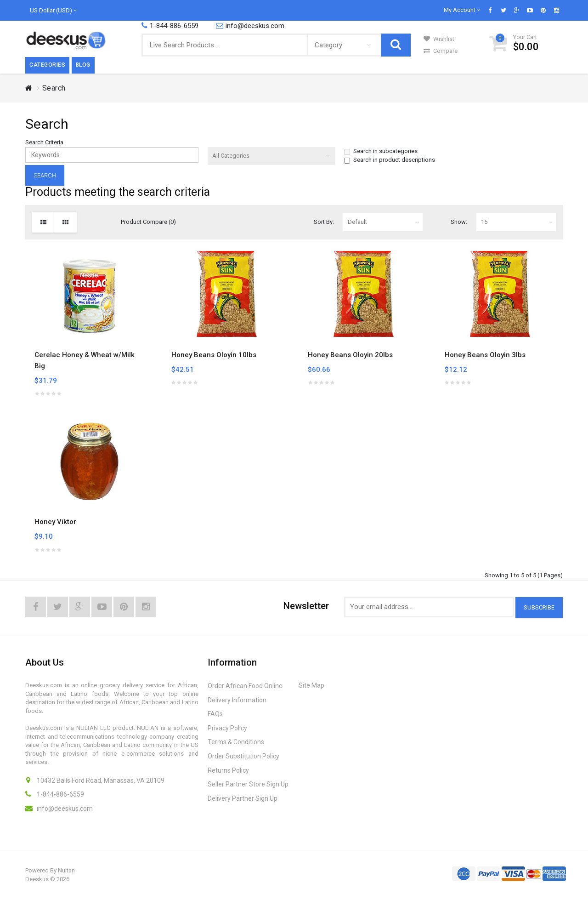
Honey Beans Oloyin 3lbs (485, 355)
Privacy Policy (227, 728)
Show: (459, 222)
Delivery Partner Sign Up (243, 798)
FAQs (215, 714)
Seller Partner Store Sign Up (248, 784)
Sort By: (324, 222)
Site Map (311, 685)
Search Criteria (44, 142)
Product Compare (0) (148, 222)
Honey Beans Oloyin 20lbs (350, 355)
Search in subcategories (381, 151)
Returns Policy (228, 770)
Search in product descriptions (390, 160)
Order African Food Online (245, 686)
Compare (441, 51)
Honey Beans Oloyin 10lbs (214, 355)
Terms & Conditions (236, 742)
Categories (47, 65)
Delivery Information (237, 700)
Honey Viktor (55, 522)
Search (54, 88)
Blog (83, 65)
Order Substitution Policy (243, 756)
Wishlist (439, 39)
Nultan (66, 870)
